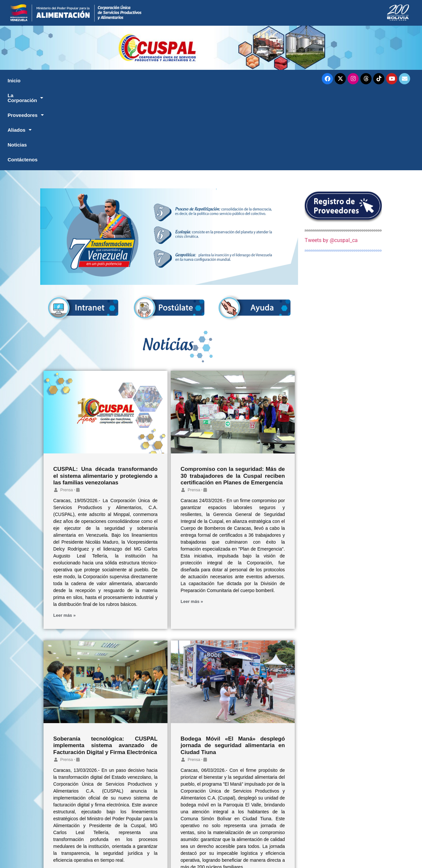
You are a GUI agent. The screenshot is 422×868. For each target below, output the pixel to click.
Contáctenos (283, 81)
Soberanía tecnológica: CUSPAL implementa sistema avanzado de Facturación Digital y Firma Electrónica (105, 666)
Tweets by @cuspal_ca (331, 161)
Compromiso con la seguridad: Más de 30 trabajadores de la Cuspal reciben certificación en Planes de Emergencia (233, 397)
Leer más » (65, 536)
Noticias (235, 81)
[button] (73, 81)
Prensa (67, 411)
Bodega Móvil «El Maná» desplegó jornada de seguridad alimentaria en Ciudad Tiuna (233, 666)
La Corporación (73, 81)
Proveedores (136, 81)
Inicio (22, 81)
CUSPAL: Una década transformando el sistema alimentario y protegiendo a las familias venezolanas (105, 397)
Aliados (189, 81)
